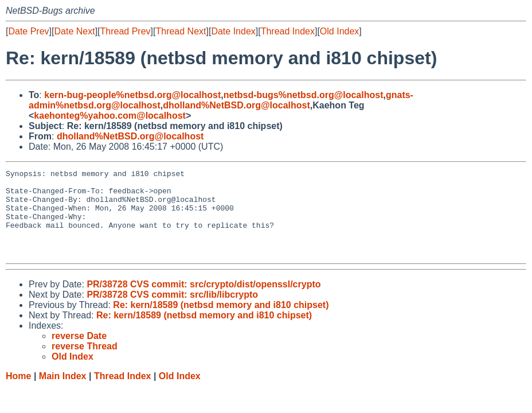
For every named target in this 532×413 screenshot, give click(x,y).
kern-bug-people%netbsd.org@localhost (132, 95)
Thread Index (288, 31)
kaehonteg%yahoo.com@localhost (110, 116)
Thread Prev (126, 31)
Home (18, 393)
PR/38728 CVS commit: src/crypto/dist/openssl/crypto (204, 301)
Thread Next (181, 31)
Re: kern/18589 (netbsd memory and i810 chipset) (221, 322)
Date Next (74, 31)
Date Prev (28, 31)
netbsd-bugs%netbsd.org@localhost (304, 95)
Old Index (339, 31)
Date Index (233, 31)
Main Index (63, 393)
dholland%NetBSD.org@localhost (236, 105)
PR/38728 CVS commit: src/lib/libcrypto (172, 312)
